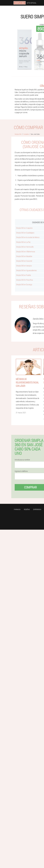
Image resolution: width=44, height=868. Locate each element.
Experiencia (37, 509)
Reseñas (27, 509)
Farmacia (17, 509)
